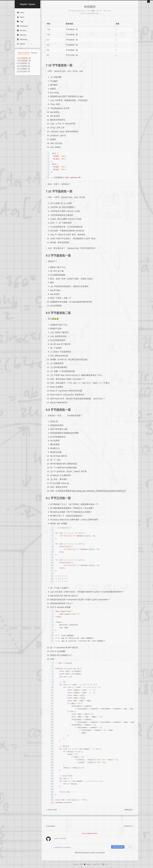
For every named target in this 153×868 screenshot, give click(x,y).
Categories (22, 26)
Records (22, 35)
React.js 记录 (52, 810)
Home (21, 13)
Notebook (22, 39)
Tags (20, 22)
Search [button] (21, 44)
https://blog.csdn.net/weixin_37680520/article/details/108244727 (99, 491)
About (21, 17)
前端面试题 (129, 810)
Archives (22, 30)
